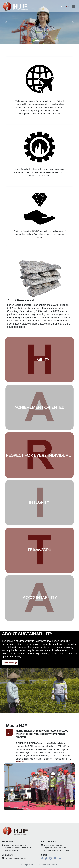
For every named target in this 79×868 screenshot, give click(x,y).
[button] (6, 22)
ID (62, 6)
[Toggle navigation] (73, 7)
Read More (21, 768)
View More (10, 669)
